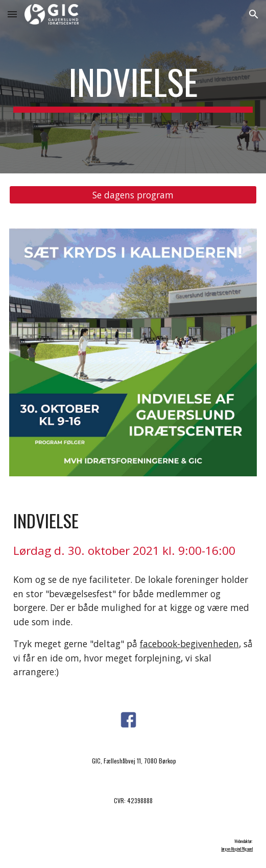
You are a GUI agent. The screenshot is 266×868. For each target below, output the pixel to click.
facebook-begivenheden (189, 644)
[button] (12, 14)
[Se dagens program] (133, 195)
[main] (133, 87)
